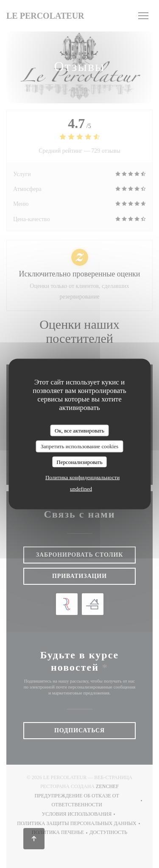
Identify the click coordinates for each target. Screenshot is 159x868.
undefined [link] (81, 489)
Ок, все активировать (79, 430)
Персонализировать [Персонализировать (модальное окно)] (79, 462)
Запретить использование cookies (79, 446)
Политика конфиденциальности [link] (82, 477)
